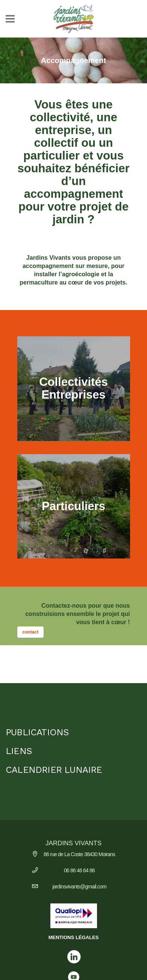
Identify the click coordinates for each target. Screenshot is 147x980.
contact (31, 632)
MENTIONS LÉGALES (74, 937)
